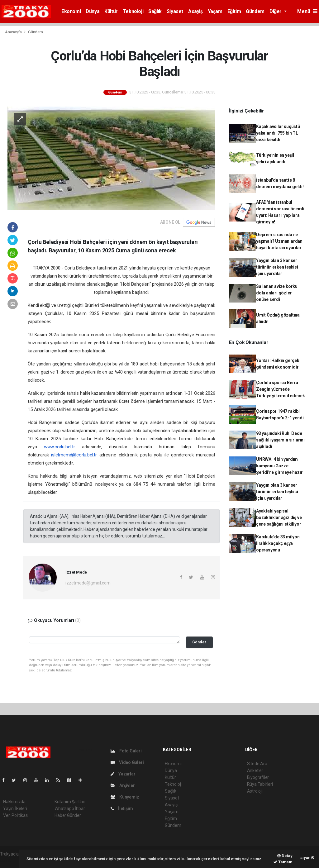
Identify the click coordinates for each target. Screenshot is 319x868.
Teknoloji (133, 11)
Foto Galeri (126, 751)
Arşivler (123, 785)
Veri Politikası (16, 815)
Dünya (93, 11)
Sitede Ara (257, 764)
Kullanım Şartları (70, 802)
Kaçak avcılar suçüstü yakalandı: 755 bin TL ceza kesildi (278, 133)
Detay (285, 856)
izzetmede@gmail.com (88, 583)
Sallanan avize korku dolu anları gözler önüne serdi (277, 293)
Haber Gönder (68, 815)
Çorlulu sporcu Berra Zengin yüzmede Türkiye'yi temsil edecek (280, 389)
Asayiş (195, 11)
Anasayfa (14, 32)
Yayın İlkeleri (15, 808)
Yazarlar (123, 774)
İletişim (122, 808)
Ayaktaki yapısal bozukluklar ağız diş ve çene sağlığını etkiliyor (279, 517)
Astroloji (255, 791)
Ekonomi (71, 11)
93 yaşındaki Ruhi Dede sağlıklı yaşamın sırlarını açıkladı (280, 440)
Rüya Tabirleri (260, 784)
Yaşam (215, 11)
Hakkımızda (14, 802)
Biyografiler (258, 777)
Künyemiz (125, 797)
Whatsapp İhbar (70, 808)
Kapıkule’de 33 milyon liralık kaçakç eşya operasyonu (278, 543)
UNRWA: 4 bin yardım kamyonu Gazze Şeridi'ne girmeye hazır (279, 466)
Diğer (276, 11)
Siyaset (175, 11)
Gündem (255, 11)
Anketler (255, 770)
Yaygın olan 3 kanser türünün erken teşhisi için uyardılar (277, 267)
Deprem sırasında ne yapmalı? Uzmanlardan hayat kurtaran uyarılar (279, 241)
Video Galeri (127, 762)
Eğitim (234, 11)
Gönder (199, 642)
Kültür (111, 11)
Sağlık (155, 11)
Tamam (283, 862)
